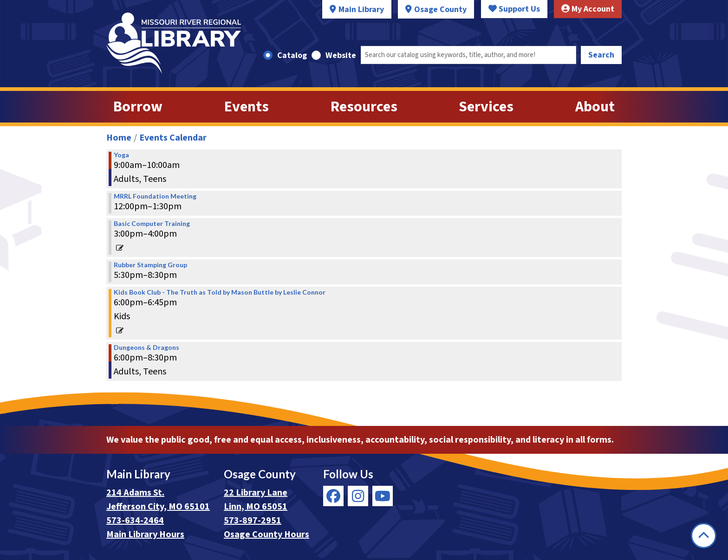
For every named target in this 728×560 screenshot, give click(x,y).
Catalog (292, 55)
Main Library (361, 10)
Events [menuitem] (247, 107)
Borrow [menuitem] (138, 107)
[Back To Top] (704, 536)
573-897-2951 (253, 521)
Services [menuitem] (486, 107)
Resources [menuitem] (364, 107)
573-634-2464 (135, 521)
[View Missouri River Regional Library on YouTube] (383, 496)
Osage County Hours (266, 534)
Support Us (514, 9)
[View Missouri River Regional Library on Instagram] (358, 496)
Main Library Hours (145, 534)
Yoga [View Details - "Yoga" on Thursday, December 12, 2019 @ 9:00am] (121, 155)
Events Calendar (173, 138)
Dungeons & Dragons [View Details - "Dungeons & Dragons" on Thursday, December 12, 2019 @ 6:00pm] (146, 348)
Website (341, 55)
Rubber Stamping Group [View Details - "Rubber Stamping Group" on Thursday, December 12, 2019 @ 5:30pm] (150, 265)
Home (119, 138)
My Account (588, 9)
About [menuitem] (595, 107)
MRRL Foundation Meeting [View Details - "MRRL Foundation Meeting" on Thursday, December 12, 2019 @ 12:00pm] (155, 196)
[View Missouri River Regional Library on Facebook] (333, 496)
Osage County (440, 10)
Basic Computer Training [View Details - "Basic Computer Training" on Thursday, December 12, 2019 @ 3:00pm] (152, 224)
